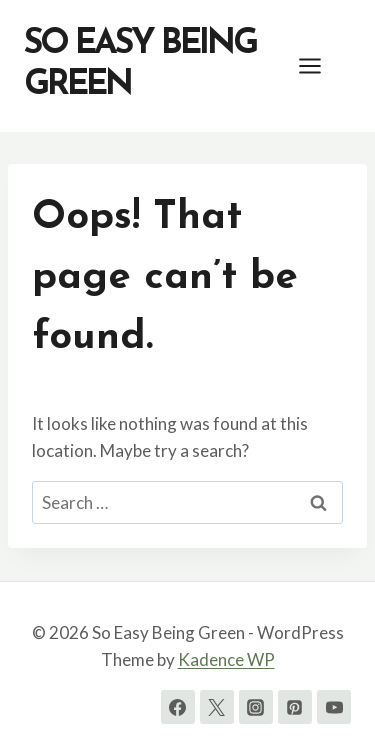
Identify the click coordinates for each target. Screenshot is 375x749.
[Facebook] (178, 707)
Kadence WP (226, 659)
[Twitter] (217, 707)
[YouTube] (334, 707)
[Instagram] (256, 707)
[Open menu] (320, 65)
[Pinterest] (295, 707)
